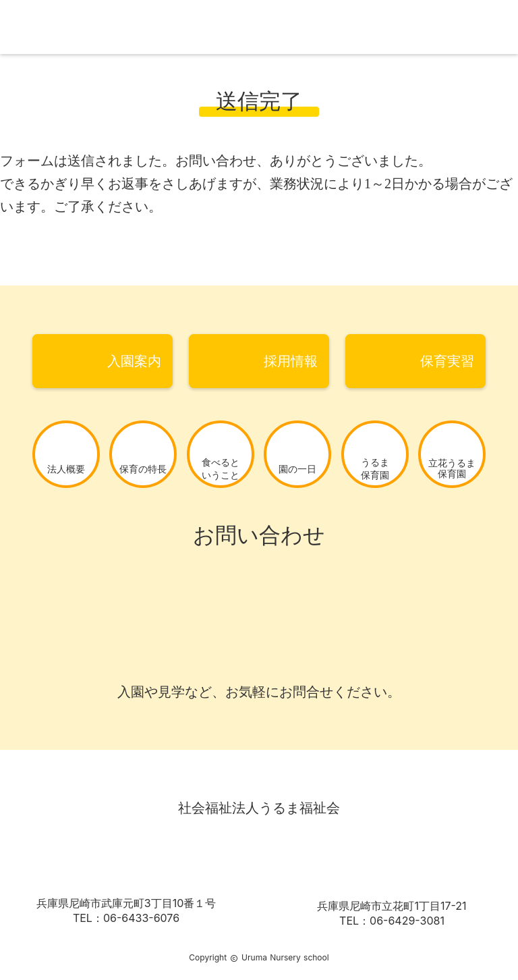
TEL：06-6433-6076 (126, 918)
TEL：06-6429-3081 (392, 921)
